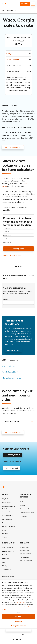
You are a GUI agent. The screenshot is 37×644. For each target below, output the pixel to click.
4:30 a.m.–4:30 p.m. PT (26, 560)
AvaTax (22, 502)
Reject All (19, 621)
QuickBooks (6, 558)
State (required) (7, 242)
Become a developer (9, 526)
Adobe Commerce (8, 548)
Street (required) (7, 228)
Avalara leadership (8, 515)
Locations (5, 534)
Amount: (5, 299)
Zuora (4, 573)
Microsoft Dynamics (8, 551)
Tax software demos (26, 509)
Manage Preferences (18, 626)
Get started (25, 4)
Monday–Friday (25, 558)
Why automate (7, 503)
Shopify (5, 566)
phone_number (25, 548)
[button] (18, 422)
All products (24, 516)
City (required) (7, 235)
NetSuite (5, 555)
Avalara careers (7, 519)
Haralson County (13, 59)
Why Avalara (6, 499)
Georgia (9, 54)
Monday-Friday (24, 550)
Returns (22, 505)
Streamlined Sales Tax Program (9, 507)
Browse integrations (8, 577)
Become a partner (8, 523)
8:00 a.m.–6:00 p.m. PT (26, 553)
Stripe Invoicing (7, 569)
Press (4, 530)
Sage (4, 562)
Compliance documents (27, 512)
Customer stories (8, 512)
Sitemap (5, 537)
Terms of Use (21, 602)
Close (19, 613)
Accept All (18, 616)
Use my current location (13, 255)
